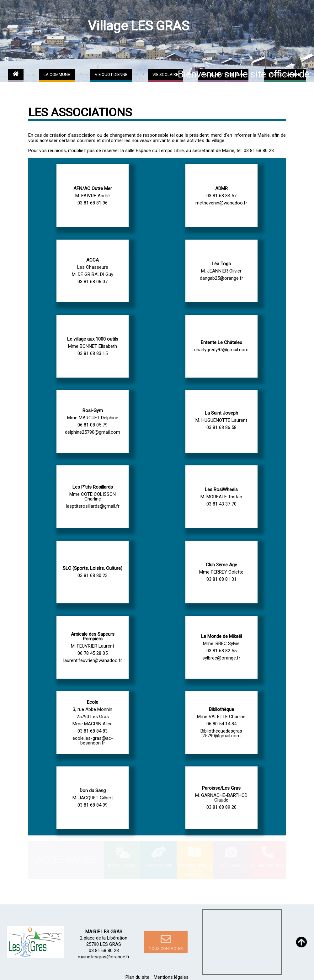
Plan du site (137, 977)
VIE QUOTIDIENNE (111, 74)
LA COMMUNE (57, 74)
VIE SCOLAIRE (165, 74)
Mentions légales (171, 977)
